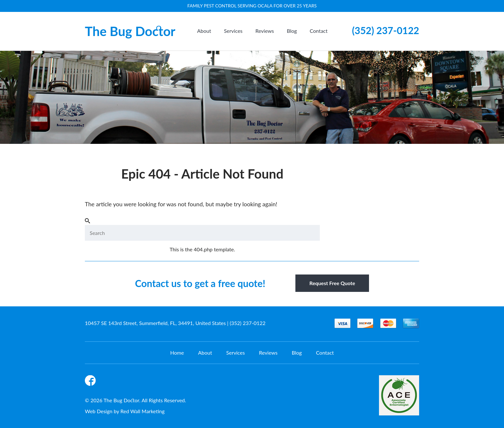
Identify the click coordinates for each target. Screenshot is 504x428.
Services (233, 31)
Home (177, 353)
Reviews (265, 31)
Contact (319, 31)
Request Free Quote (332, 283)
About (204, 31)
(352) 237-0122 (386, 30)
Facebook (91, 382)
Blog (292, 31)
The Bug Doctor (130, 31)
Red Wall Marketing (143, 411)
